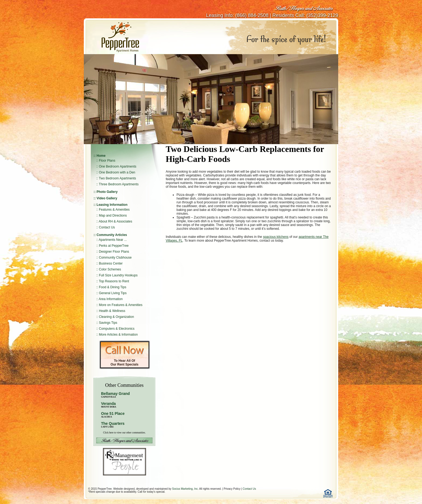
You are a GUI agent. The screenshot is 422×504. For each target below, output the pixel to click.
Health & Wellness (112, 311)
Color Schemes (110, 269)
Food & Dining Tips (113, 287)
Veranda (109, 405)
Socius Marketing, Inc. (185, 489)
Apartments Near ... (113, 240)
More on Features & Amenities (121, 305)
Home (101, 156)
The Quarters (113, 423)
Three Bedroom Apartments (119, 184)
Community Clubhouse (115, 258)
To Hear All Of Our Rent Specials (124, 363)
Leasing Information (112, 205)
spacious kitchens (276, 237)
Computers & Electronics (117, 329)
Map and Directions (113, 215)
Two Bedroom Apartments (117, 178)
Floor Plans (107, 161)
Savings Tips (108, 323)
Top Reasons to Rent (114, 281)
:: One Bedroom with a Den (116, 172)
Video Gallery (107, 198)
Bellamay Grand (115, 395)
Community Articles (112, 235)
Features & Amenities (114, 210)
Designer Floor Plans (114, 252)
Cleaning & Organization (116, 317)
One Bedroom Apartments (118, 166)
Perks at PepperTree (114, 246)
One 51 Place (113, 413)
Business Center (111, 263)
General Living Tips (113, 293)
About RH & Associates (115, 221)
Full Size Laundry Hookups (118, 275)
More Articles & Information (118, 335)
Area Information (111, 299)
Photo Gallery (107, 192)
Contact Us (107, 227)
